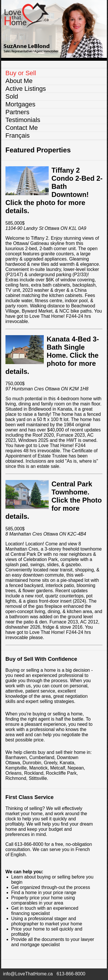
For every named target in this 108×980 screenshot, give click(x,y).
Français (18, 135)
